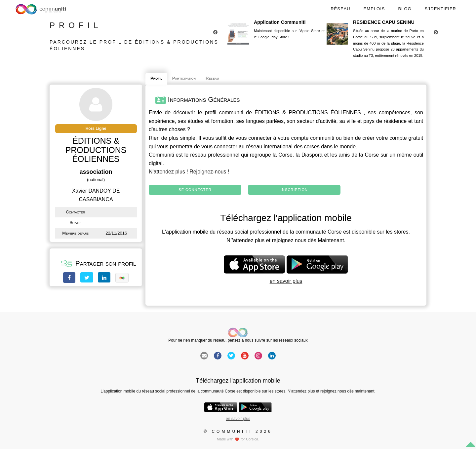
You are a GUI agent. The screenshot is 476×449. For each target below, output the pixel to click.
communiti (231, 112)
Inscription (294, 190)
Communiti (161, 155)
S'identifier (440, 9)
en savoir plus (286, 281)
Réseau (340, 9)
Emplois (374, 9)
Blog (405, 9)
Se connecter (195, 190)
